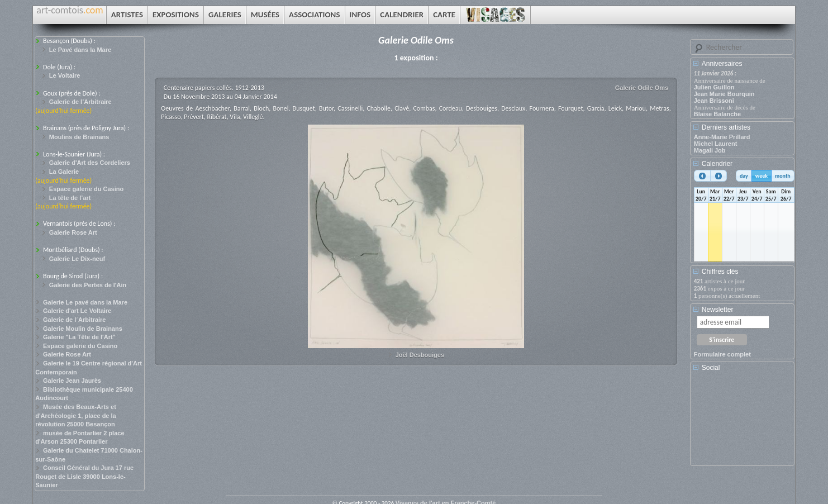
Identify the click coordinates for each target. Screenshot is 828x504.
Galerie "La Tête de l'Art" (79, 337)
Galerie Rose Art (73, 232)
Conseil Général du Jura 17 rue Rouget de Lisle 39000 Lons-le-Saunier (84, 476)
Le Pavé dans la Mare (80, 50)
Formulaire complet (722, 354)
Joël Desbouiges (420, 355)
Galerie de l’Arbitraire (80, 102)
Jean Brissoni (714, 101)
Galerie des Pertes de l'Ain (88, 285)
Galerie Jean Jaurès (72, 381)
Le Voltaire (65, 75)
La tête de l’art (70, 198)
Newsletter (718, 310)
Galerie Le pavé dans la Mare (85, 302)
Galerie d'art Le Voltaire (77, 311)
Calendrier (717, 164)
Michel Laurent (716, 144)
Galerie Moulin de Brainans (83, 329)
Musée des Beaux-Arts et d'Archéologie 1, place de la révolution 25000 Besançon (76, 415)
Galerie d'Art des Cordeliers (90, 163)
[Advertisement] (744, 422)
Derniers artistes (726, 127)
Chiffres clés (720, 272)
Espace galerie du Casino (86, 189)
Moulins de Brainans (79, 137)
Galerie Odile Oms (642, 88)
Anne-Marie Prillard (722, 137)
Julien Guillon (714, 87)
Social (711, 368)
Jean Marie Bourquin (724, 94)
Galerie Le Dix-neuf (77, 259)
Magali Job (710, 150)
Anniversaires (722, 64)
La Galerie (64, 172)
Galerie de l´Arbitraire (75, 320)
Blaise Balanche (717, 114)
